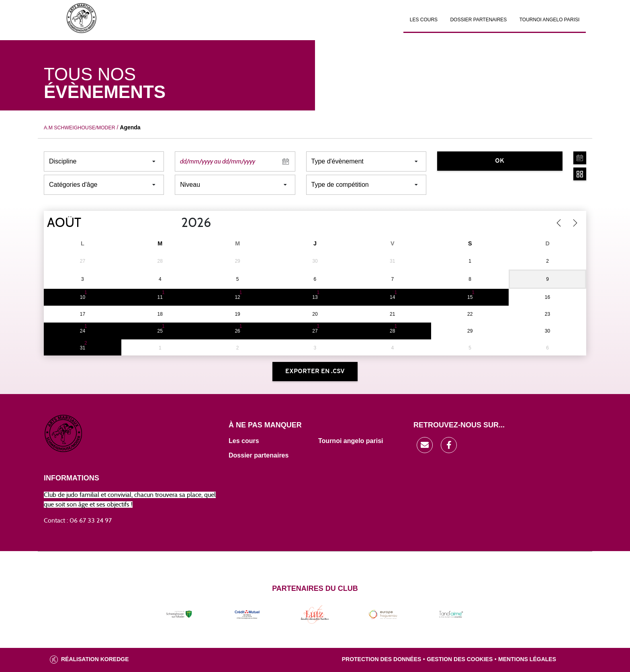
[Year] (175, 223)
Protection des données (382, 659)
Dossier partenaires (478, 20)
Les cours (424, 20)
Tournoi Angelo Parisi (550, 20)
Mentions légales (527, 659)
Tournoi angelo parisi (351, 441)
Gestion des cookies (460, 659)
